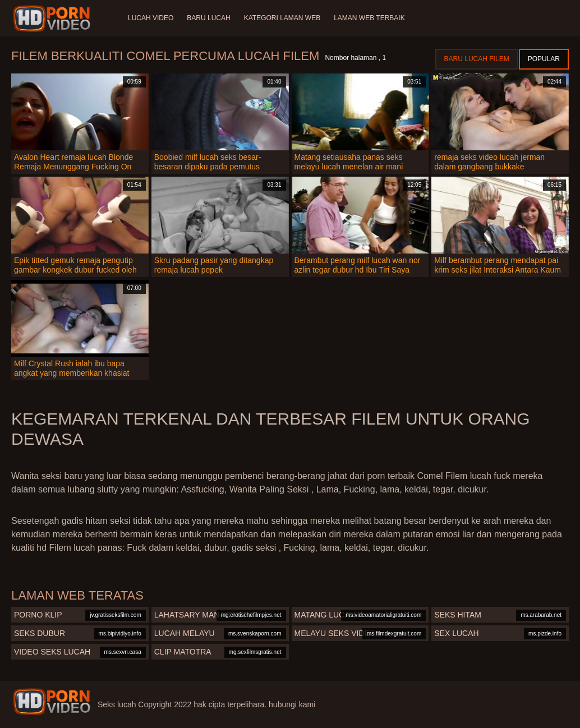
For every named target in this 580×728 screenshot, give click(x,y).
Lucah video (151, 18)
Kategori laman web (282, 18)
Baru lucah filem (477, 59)
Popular (544, 59)
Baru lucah (208, 18)
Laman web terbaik (369, 18)
